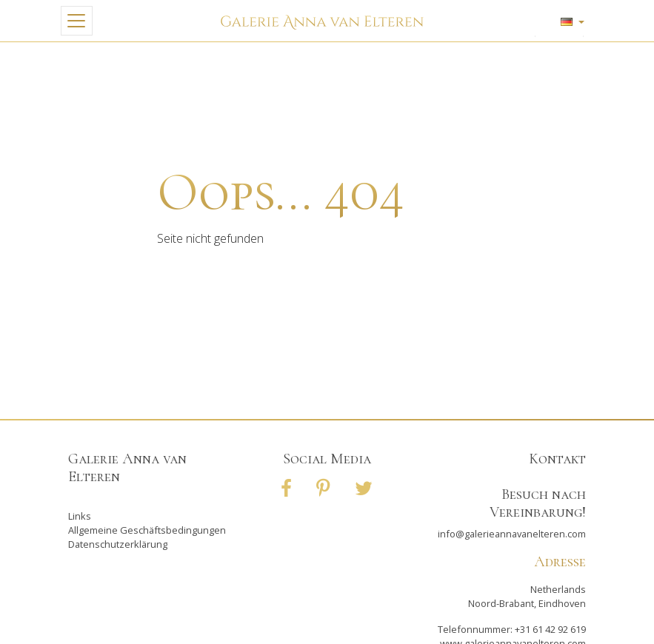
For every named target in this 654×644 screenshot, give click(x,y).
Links (80, 516)
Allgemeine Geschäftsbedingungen (147, 530)
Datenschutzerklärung (118, 544)
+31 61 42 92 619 (550, 629)
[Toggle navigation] (77, 21)
